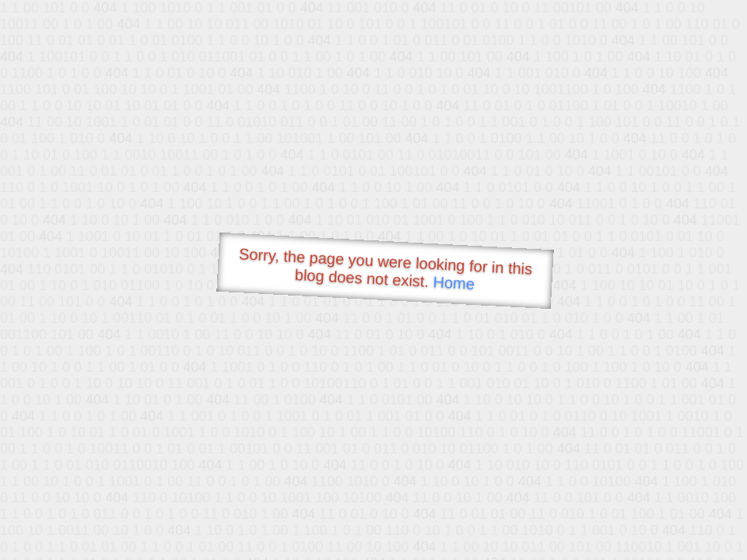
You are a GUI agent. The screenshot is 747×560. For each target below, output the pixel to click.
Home (454, 283)
